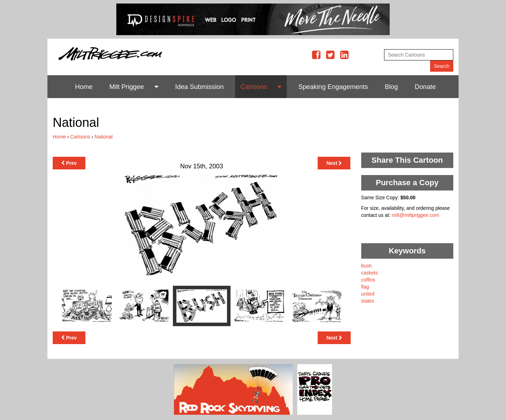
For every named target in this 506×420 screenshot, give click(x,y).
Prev (69, 163)
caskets (369, 273)
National (103, 137)
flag (365, 287)
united (368, 294)
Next (334, 163)
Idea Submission (200, 87)
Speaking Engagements (333, 87)
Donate (425, 87)
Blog (391, 87)
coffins (368, 280)
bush (366, 266)
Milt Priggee (127, 87)
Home (84, 87)
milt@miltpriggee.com (416, 215)
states (368, 301)
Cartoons (254, 87)
